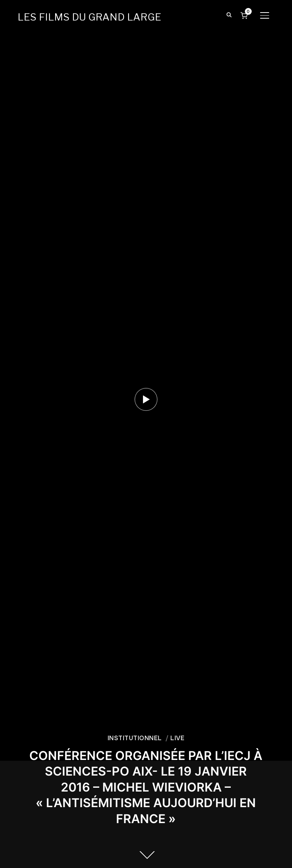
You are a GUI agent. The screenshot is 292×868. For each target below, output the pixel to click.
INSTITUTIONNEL (135, 738)
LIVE (177, 738)
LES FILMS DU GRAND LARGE (89, 17)
